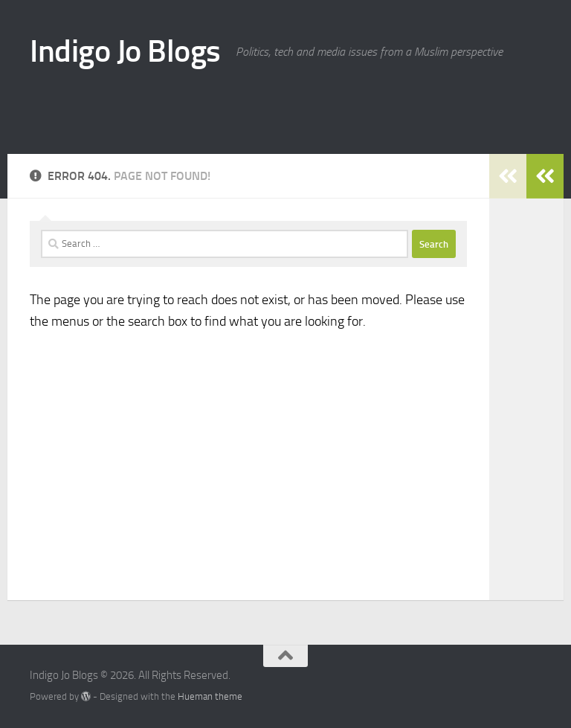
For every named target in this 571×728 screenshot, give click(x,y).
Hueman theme (210, 696)
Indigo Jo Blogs (125, 51)
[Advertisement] (367, 104)
